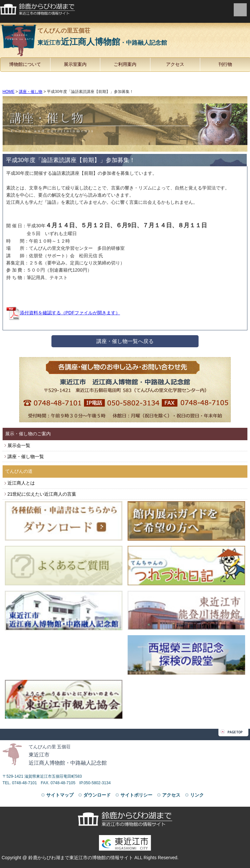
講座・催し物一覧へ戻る (125, 341)
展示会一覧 (19, 445)
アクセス (175, 64)
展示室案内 (75, 64)
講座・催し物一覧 (26, 456)
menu (240, 10)
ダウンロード (97, 795)
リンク (197, 795)
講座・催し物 (31, 92)
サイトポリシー (136, 795)
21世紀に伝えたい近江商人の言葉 (42, 494)
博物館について (25, 64)
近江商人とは (21, 483)
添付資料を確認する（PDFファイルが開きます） (63, 313)
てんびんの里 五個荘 (52, 747)
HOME (9, 92)
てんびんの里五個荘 (125, 38)
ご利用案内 (125, 64)
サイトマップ (60, 795)
